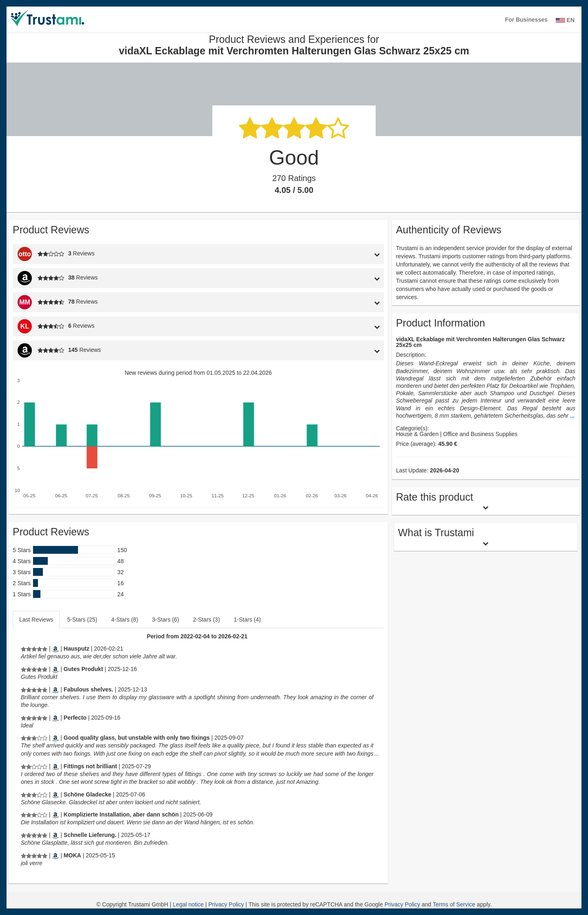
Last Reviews (36, 620)
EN (565, 20)
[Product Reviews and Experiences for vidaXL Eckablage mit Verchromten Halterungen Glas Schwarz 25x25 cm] (34, 649)
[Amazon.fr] (55, 855)
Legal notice (189, 904)
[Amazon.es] (55, 718)
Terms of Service (454, 904)
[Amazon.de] (55, 649)
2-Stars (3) (206, 620)
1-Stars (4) (247, 620)
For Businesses (526, 20)
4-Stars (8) (125, 620)
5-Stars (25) (82, 620)
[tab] (336, 254)
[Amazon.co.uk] (55, 689)
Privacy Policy (227, 904)
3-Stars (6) (165, 620)
